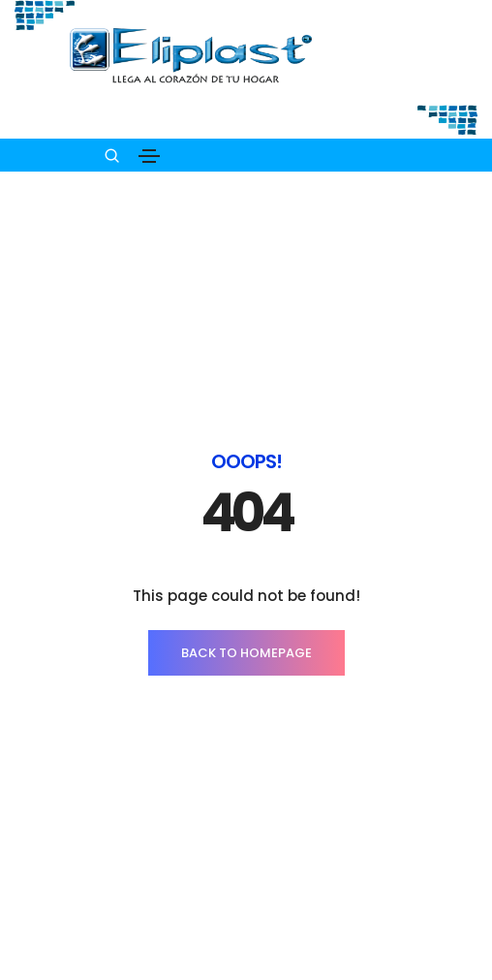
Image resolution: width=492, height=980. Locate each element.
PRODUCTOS (246, 939)
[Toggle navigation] (149, 156)
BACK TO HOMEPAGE (246, 511)
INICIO (246, 900)
